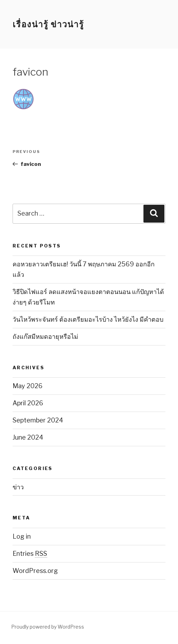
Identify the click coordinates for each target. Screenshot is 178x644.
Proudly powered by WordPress (48, 627)
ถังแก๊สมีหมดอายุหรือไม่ (45, 337)
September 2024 (38, 420)
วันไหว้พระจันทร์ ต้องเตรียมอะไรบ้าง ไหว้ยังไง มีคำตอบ (88, 319)
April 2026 (28, 403)
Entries (30, 554)
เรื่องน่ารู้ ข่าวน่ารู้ (48, 24)
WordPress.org (35, 571)
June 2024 (28, 437)
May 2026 (28, 386)
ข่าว (18, 487)
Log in (22, 536)
